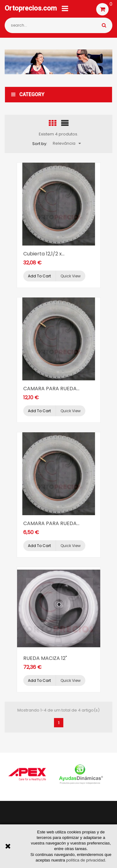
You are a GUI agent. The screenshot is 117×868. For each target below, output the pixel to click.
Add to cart (39, 276)
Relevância (67, 143)
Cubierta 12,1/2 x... (44, 254)
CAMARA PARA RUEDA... (51, 389)
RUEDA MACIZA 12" (45, 658)
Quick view (71, 276)
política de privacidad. (86, 860)
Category (28, 94)
